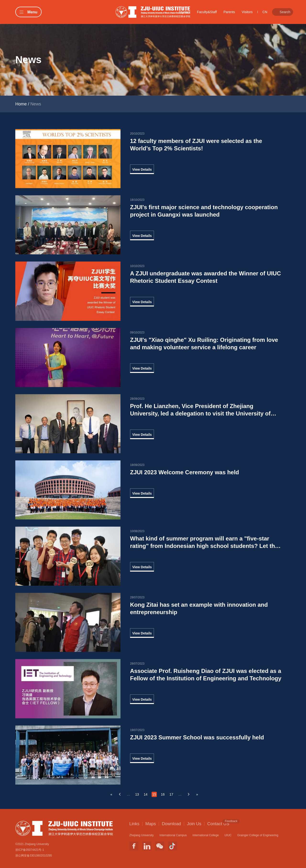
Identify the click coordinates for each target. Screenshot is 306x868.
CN (265, 12)
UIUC (228, 835)
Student (185, 12)
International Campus (173, 835)
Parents (229, 12)
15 (154, 794)
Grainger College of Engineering (258, 835)
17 (171, 794)
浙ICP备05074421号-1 (30, 850)
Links (134, 824)
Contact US (218, 824)
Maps (151, 824)
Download (171, 824)
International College (206, 835)
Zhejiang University (142, 835)
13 (137, 794)
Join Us (194, 824)
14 (146, 794)
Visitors (247, 12)
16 (163, 794)
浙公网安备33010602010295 (34, 856)
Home (21, 104)
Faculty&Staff (207, 12)
